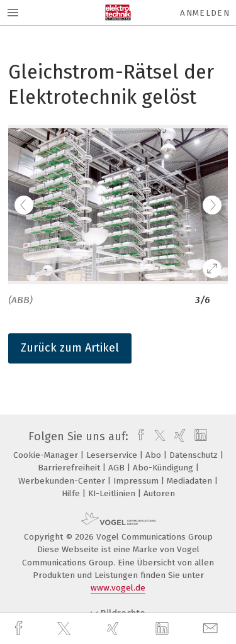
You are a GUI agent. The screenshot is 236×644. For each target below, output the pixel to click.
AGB (118, 468)
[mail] (212, 629)
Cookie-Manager (47, 455)
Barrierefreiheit (70, 468)
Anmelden (205, 13)
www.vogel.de (118, 588)
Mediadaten (191, 481)
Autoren (159, 493)
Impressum (137, 481)
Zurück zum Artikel (70, 348)
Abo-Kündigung (164, 468)
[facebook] (20, 629)
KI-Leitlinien (113, 493)
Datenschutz (195, 455)
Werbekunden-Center (63, 481)
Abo (155, 455)
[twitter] (65, 629)
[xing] (115, 629)
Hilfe (72, 493)
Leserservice (113, 455)
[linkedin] (164, 629)
